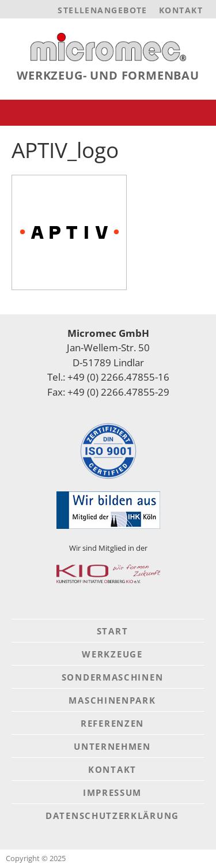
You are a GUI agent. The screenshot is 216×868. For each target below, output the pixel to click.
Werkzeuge (112, 654)
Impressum (112, 792)
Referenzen (112, 723)
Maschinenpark (112, 700)
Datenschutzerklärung (112, 816)
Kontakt (181, 10)
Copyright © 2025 (36, 858)
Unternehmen (112, 746)
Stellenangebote (103, 10)
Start (113, 631)
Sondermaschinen (113, 677)
